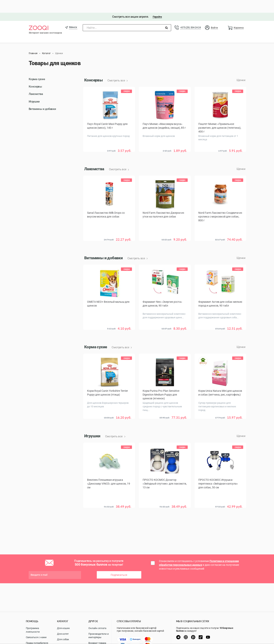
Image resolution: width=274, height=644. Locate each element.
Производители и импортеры (99, 636)
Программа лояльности (33, 630)
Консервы (35, 74)
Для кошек (63, 628)
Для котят (63, 634)
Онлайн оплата (97, 628)
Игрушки (34, 89)
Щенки (241, 67)
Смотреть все (117, 68)
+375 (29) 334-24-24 (191, 15)
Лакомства (36, 81)
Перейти (157, 4)
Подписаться (119, 549)
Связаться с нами (36, 637)
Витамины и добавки (42, 96)
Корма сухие (37, 66)
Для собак (63, 639)
